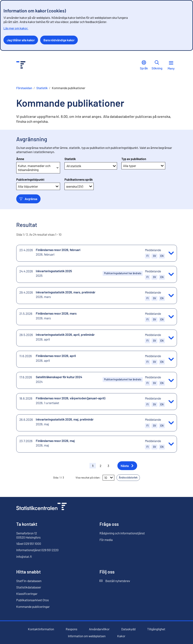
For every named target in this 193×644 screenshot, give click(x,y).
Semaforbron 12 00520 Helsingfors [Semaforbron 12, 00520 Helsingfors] (28, 535)
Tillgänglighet (156, 629)
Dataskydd (128, 629)
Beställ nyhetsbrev (115, 581)
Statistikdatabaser (29, 587)
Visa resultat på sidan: (88, 477)
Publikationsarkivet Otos (33, 600)
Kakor (121, 636)
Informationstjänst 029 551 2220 (37, 550)
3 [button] (108, 466)
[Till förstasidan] (42, 507)
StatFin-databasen (29, 581)
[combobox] (67, 166)
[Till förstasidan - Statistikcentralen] (21, 65)
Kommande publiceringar (33, 607)
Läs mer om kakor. (16, 28)
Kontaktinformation (41, 629)
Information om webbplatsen (87, 636)
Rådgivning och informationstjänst (122, 533)
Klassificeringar (27, 594)
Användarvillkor (99, 629)
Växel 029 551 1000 (29, 544)
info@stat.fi (24, 556)
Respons (71, 629)
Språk (144, 65)
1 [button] (93, 466)
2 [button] (101, 466)
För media (106, 540)
